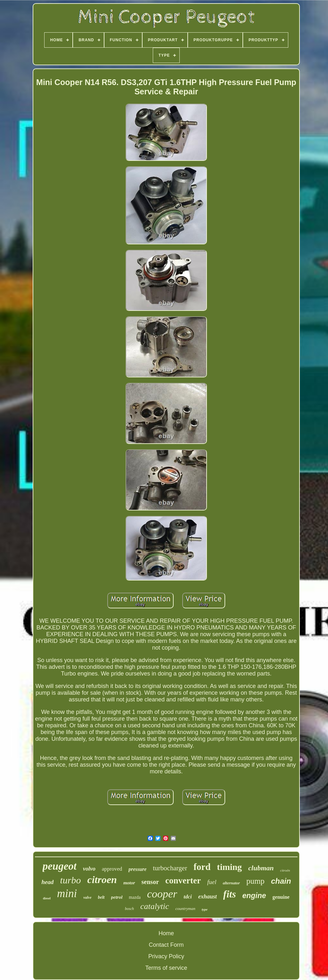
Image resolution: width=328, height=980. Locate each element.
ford (202, 867)
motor (129, 883)
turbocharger (170, 868)
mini (67, 893)
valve (87, 897)
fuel (212, 882)
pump (255, 881)
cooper (162, 894)
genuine (281, 897)
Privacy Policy (166, 956)
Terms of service (166, 968)
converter (183, 881)
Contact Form (166, 945)
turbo (70, 880)
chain (281, 881)
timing (229, 867)
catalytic (155, 906)
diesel (47, 898)
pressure (137, 869)
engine (254, 896)
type (205, 909)
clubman (261, 868)
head (47, 882)
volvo (89, 869)
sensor (150, 882)
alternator (231, 883)
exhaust (208, 897)
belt (101, 897)
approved (112, 869)
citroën (285, 870)
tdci (188, 897)
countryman (185, 909)
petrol (117, 897)
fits (230, 894)
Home (166, 933)
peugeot (60, 866)
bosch (129, 909)
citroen (102, 880)
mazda (135, 897)
